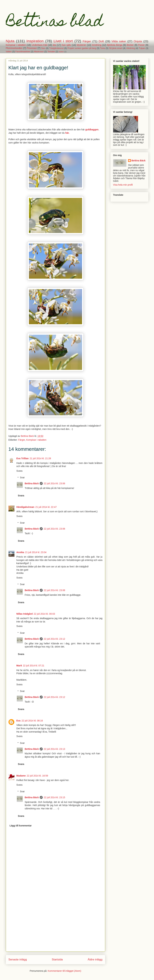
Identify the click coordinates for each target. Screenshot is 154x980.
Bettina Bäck (32, 483)
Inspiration (35, 41)
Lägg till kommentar (21, 826)
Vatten (9, 52)
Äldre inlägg (95, 960)
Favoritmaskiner (23, 52)
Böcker (130, 45)
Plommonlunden (14, 48)
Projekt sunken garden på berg (82, 48)
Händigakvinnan (25, 507)
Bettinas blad (54, 23)
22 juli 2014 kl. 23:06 (54, 483)
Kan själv (66, 45)
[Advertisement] (55, 928)
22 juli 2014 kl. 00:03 (44, 614)
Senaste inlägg (18, 960)
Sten (43, 48)
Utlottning (130, 48)
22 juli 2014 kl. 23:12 (54, 639)
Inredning (97, 45)
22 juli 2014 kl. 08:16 (32, 721)
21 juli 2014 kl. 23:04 (36, 552)
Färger (87, 41)
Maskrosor (39, 52)
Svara (20, 471)
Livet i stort (63, 41)
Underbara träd (39, 45)
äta (54, 45)
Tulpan (142, 48)
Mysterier (81, 45)
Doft (101, 41)
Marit (19, 666)
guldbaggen (92, 130)
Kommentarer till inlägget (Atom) (65, 971)
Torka (103, 48)
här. (67, 133)
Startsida (57, 960)
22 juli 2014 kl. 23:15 (54, 797)
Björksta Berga (115, 45)
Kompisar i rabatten (16, 45)
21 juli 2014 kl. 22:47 (46, 507)
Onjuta (138, 41)
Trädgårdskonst (56, 48)
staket (61, 52)
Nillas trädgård (25, 614)
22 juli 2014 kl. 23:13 (54, 749)
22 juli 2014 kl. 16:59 (37, 776)
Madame (21, 776)
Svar (22, 478)
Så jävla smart (116, 48)
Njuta (10, 41)
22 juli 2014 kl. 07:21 (34, 666)
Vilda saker (119, 41)
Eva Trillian (23, 458)
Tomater (51, 52)
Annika (20, 552)
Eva (19, 721)
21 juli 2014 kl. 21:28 (40, 458)
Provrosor (32, 48)
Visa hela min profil (123, 185)
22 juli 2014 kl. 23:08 (54, 590)
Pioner (141, 45)
